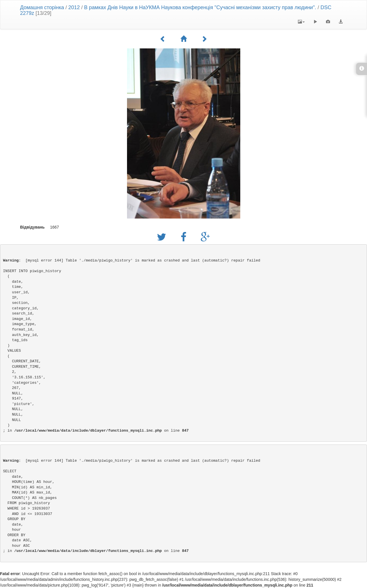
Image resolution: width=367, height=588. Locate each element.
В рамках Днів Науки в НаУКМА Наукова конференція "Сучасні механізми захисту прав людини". (200, 7)
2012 (74, 7)
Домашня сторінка (42, 7)
